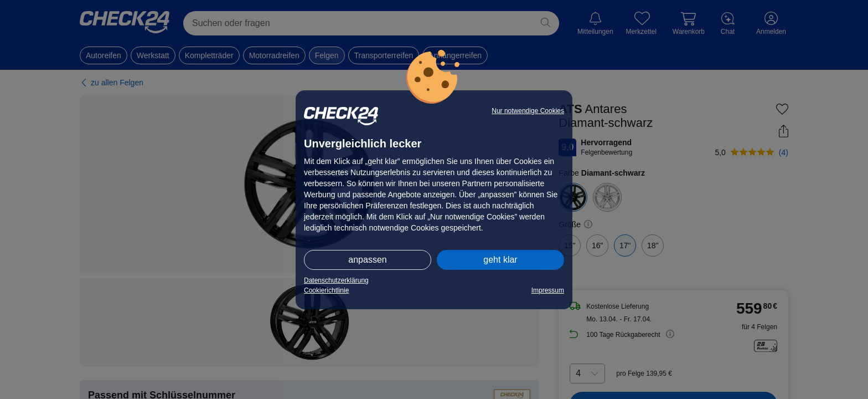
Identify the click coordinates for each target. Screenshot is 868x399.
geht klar (500, 260)
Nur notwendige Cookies (528, 111)
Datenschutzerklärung (336, 280)
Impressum (548, 290)
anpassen (367, 260)
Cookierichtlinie (326, 290)
